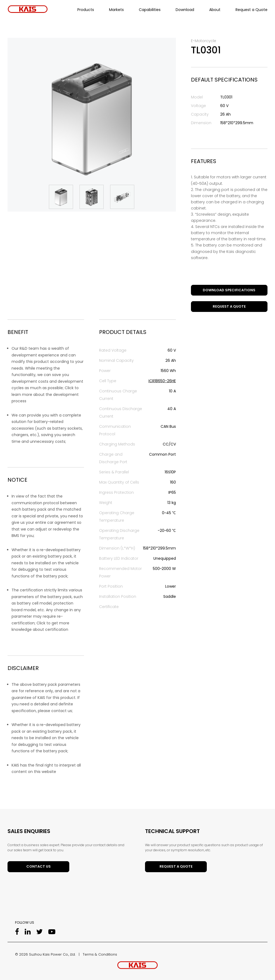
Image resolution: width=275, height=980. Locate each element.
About (215, 10)
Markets (116, 10)
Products (86, 10)
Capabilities (150, 10)
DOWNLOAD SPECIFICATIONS (229, 290)
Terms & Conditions (100, 954)
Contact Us (39, 866)
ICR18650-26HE (162, 381)
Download (185, 10)
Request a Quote (252, 10)
